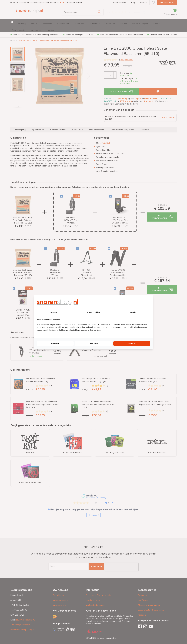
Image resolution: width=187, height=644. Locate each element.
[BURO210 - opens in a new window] (140, 302)
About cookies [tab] (94, 312)
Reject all (55, 343)
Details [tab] (133, 312)
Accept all (132, 343)
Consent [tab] (54, 312)
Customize (94, 343)
